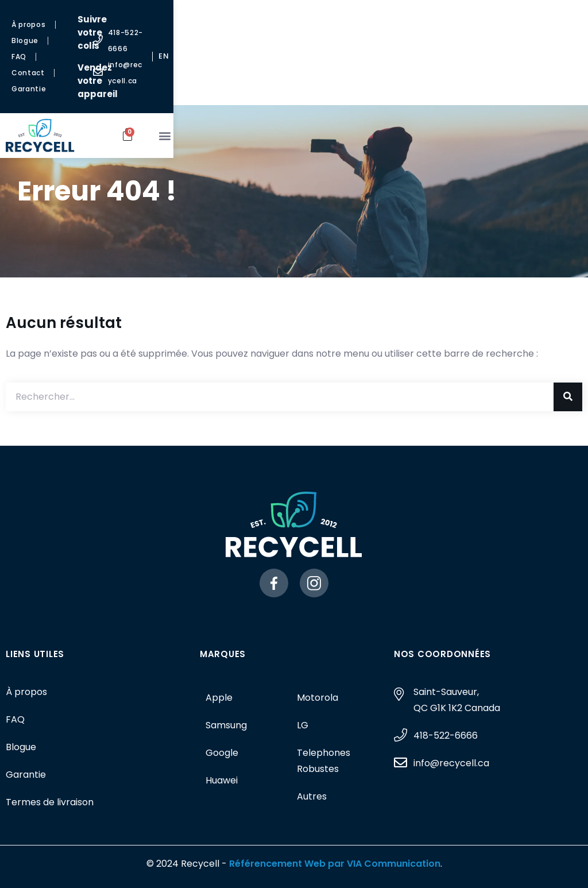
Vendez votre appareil (294, 41)
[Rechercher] (568, 397)
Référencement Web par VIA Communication (335, 864)
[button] (556, 82)
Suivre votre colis (289, 19)
